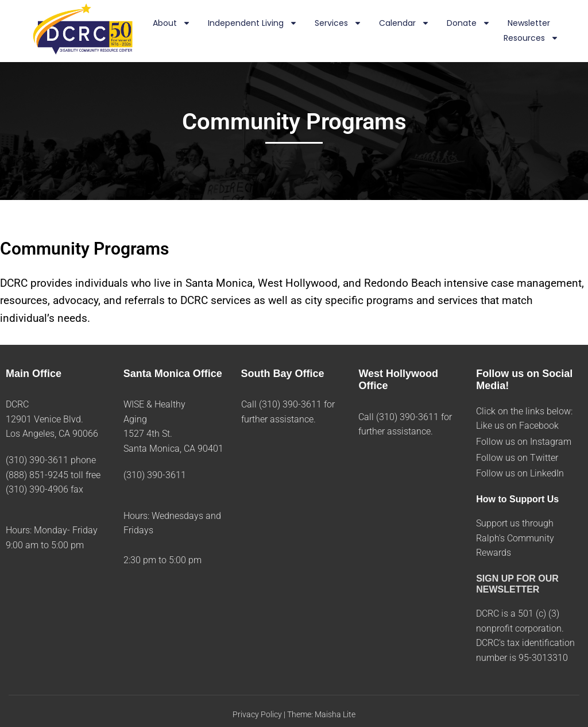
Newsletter (529, 23)
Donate (469, 24)
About (172, 24)
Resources (531, 39)
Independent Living (253, 24)
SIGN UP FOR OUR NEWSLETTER (517, 584)
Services (338, 24)
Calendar (404, 24)
